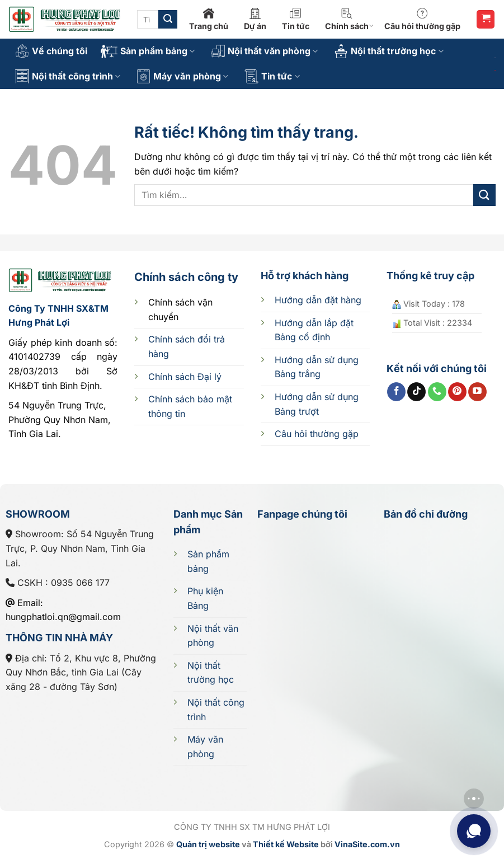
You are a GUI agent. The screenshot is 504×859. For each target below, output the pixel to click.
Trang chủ (209, 19)
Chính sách (349, 19)
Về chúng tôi (51, 51)
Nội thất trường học (388, 51)
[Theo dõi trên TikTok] (416, 392)
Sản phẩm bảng (148, 51)
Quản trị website (208, 844)
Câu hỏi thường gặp (422, 19)
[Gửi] (168, 20)
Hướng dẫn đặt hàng (318, 300)
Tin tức (296, 19)
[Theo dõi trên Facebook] (396, 392)
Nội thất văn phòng (264, 51)
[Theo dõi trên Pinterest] (457, 392)
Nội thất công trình (68, 76)
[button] (486, 19)
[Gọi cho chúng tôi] (437, 392)
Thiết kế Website (286, 844)
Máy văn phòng (182, 76)
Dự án (255, 19)
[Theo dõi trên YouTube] (477, 392)
